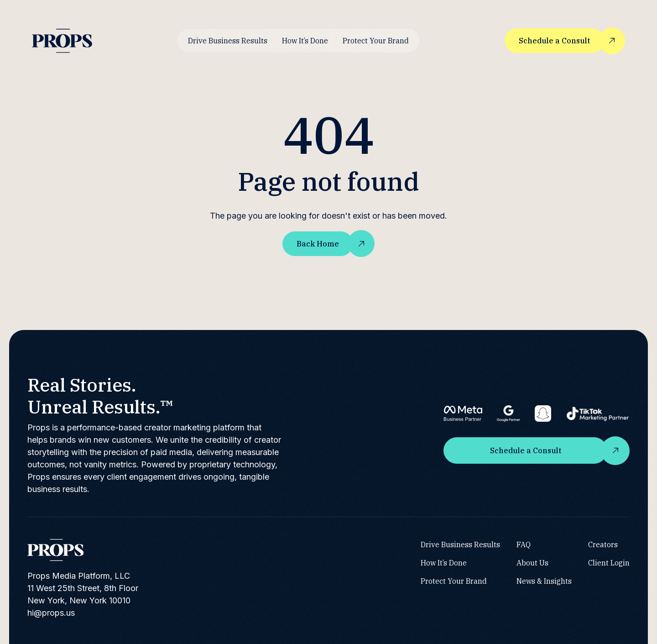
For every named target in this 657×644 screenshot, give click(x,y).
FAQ (524, 545)
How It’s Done (305, 41)
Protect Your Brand (376, 41)
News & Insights (544, 581)
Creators (603, 545)
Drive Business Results (228, 41)
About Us (532, 563)
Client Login (609, 563)
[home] (62, 41)
